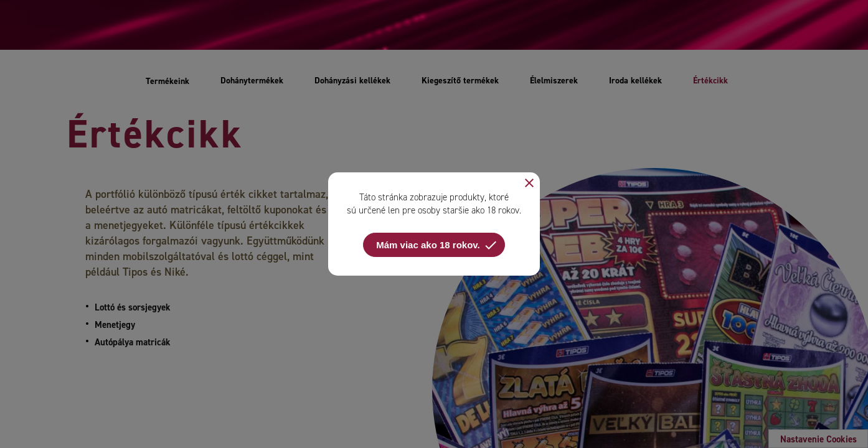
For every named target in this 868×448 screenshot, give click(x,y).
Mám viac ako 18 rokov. (437, 245)
